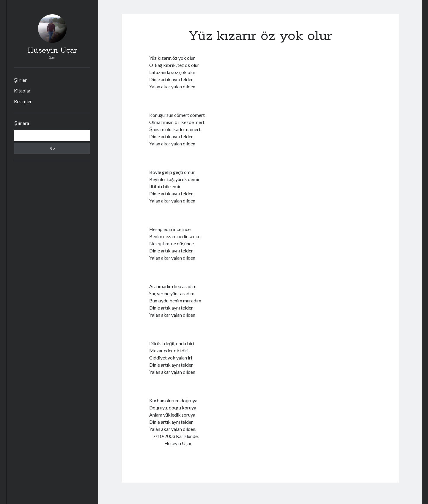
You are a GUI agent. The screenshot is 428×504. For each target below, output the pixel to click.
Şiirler (20, 80)
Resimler (23, 101)
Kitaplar (22, 91)
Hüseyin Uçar (52, 51)
